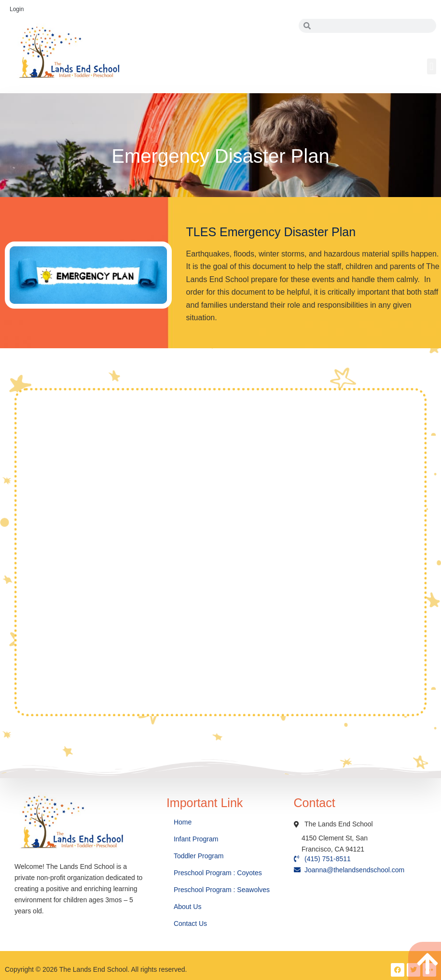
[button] (432, 66)
